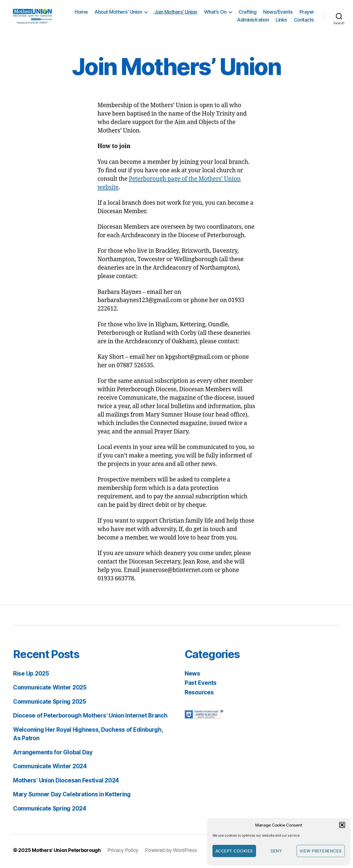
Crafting (247, 13)
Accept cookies (234, 851)
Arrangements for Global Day (53, 755)
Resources (199, 695)
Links (281, 21)
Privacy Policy (123, 853)
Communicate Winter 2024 (50, 769)
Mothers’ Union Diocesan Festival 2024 (66, 783)
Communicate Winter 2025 (50, 690)
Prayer (307, 13)
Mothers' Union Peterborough (66, 853)
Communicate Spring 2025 (50, 704)
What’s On (215, 13)
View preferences (321, 851)
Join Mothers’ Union (176, 13)
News (192, 676)
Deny (276, 851)
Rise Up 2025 (31, 676)
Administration (253, 21)
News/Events (278, 13)
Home (81, 13)
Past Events (201, 685)
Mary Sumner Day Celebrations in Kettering (72, 797)
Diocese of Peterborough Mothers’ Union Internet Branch (90, 718)
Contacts (304, 21)
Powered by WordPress (171, 853)
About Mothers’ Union (118, 13)
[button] (342, 825)
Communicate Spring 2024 (50, 811)
